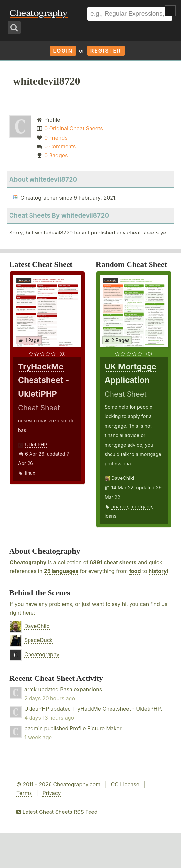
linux (30, 473)
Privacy (51, 793)
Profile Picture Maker (96, 728)
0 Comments (60, 146)
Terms (24, 793)
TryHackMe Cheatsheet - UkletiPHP (117, 709)
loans (111, 516)
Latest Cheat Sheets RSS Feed (57, 812)
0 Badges (56, 155)
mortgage (142, 507)
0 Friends (56, 138)
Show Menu (170, 11)
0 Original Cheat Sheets (74, 128)
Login (63, 51)
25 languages (61, 571)
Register (106, 51)
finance (120, 507)
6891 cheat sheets (113, 562)
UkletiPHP (36, 445)
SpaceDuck (39, 640)
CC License (125, 784)
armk (30, 689)
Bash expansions (81, 689)
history (158, 571)
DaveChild (123, 478)
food (135, 571)
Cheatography (28, 562)
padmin (33, 728)
